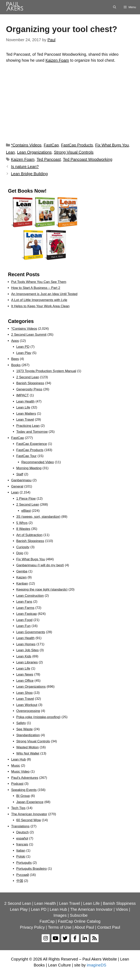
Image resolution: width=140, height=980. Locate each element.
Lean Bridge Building (29, 174)
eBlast (26, 511)
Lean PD (23, 347)
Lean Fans (24, 602)
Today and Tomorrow (32, 432)
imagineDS (97, 965)
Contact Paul (109, 927)
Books (16, 365)
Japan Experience (30, 802)
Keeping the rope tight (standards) (42, 589)
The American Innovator (29, 814)
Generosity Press (29, 389)
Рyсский (23, 875)
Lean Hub (19, 759)
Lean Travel (25, 420)
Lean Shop (25, 693)
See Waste (25, 729)
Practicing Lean (28, 426)
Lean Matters (26, 414)
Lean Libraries (27, 662)
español (22, 838)
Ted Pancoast (49, 159)
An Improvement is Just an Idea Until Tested (44, 294)
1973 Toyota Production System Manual (46, 371)
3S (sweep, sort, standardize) (38, 517)
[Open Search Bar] (115, 7)
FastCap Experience (32, 444)
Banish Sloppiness (30, 383)
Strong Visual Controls (74, 152)
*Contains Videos (26, 145)
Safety (21, 723)
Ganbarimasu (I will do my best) (40, 565)
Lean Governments (31, 632)
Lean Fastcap (27, 614)
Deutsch (23, 832)
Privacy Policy (32, 927)
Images (60, 915)
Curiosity (23, 547)
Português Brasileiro (32, 869)
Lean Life (23, 407)
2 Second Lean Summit (29, 335)
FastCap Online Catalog (79, 921)
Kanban (22, 584)
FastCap (51, 145)
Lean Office (25, 681)
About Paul (84, 927)
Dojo (20, 553)
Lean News (25, 674)
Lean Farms (25, 608)
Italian (21, 851)
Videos (122, 909)
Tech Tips (18, 808)
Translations (20, 826)
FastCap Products (77, 145)
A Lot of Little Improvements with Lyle (39, 300)
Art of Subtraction (29, 535)
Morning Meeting (29, 468)
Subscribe (79, 915)
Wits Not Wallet (28, 753)
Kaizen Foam (57, 60)
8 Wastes (23, 529)
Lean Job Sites (28, 650)
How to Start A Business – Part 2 (36, 288)
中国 (20, 881)
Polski (21, 857)
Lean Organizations (34, 152)
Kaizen (22, 577)
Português (24, 863)
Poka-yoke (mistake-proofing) (38, 717)
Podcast (17, 784)
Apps (15, 341)
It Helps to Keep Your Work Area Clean (40, 306)
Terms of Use (60, 927)
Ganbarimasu (21, 480)
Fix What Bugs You (112, 145)
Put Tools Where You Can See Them (39, 282)
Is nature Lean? (25, 167)
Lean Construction (30, 596)
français (22, 844)
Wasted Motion (28, 747)
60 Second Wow (29, 820)
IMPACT (23, 395)
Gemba (22, 571)
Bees (15, 359)
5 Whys (22, 523)
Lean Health (26, 401)
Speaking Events (24, 790)
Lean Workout (27, 705)
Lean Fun (24, 626)
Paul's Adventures (25, 778)
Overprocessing (28, 711)
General (17, 486)
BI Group (23, 796)
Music (16, 766)
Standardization (28, 735)
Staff (20, 474)
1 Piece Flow (26, 499)
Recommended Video (38, 462)
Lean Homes (26, 644)
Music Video (20, 772)
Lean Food (24, 620)
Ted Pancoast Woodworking (88, 159)
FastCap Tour (27, 456)
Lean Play (24, 353)
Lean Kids (24, 656)
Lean (10, 152)
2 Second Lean (28, 377)
